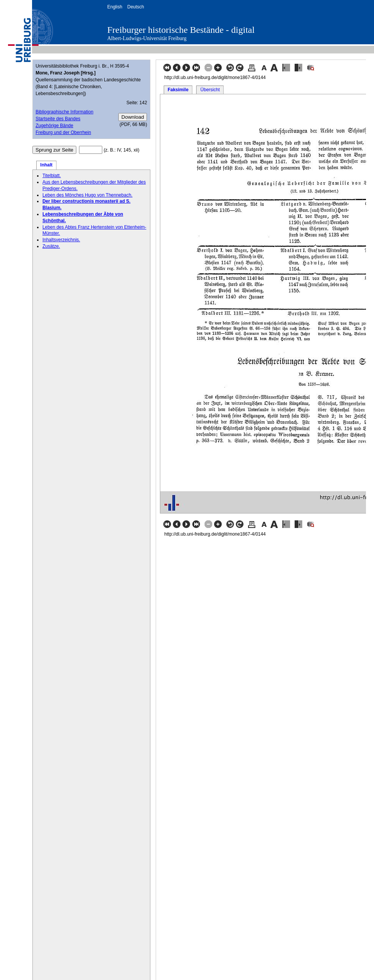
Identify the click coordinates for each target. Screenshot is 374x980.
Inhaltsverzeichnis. (61, 240)
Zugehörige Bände (54, 126)
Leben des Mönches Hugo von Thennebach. (87, 195)
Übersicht (210, 90)
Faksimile (178, 90)
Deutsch (135, 7)
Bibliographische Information (64, 112)
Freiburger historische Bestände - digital (181, 30)
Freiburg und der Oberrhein (63, 132)
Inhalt (47, 165)
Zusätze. (51, 246)
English (115, 7)
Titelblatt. (52, 176)
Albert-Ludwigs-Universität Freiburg (147, 38)
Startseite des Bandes (58, 119)
